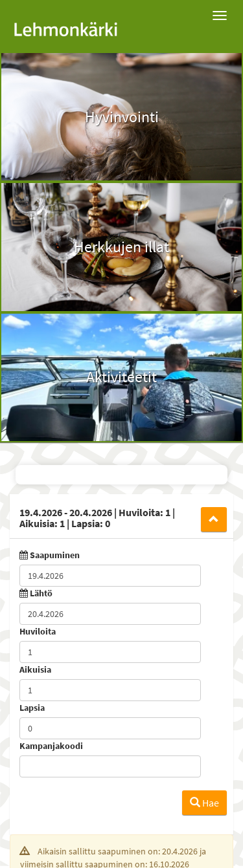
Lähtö (41, 593)
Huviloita (38, 631)
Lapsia (32, 708)
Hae (204, 803)
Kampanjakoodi (51, 746)
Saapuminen (55, 555)
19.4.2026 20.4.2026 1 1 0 (97, 518)
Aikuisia (35, 669)
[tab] (121, 516)
